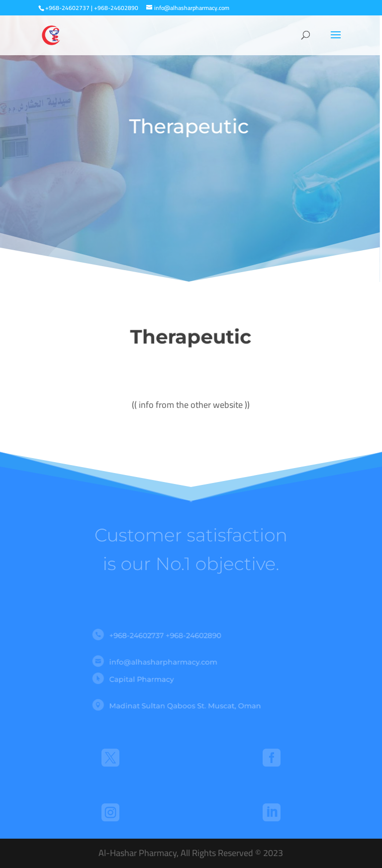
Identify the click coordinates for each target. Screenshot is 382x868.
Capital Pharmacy (151, 678)
